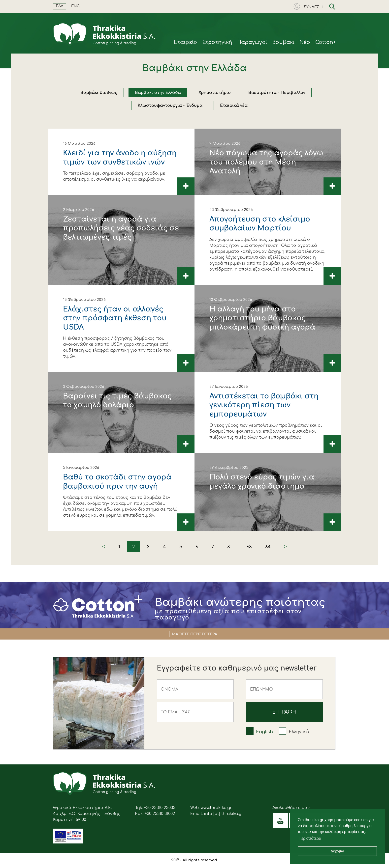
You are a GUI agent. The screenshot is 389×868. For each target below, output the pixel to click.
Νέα (305, 42)
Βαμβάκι (283, 42)
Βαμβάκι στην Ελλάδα (158, 93)
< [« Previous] (104, 547)
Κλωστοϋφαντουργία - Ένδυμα (170, 106)
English (264, 732)
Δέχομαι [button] (337, 851)
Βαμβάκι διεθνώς (99, 93)
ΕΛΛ (60, 6)
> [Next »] (285, 547)
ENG (75, 6)
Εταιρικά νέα (234, 106)
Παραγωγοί (252, 42)
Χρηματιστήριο (215, 93)
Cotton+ (326, 42)
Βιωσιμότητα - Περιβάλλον (277, 93)
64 (268, 547)
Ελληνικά (299, 732)
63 (249, 547)
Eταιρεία (186, 42)
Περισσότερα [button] (310, 838)
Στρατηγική (217, 42)
